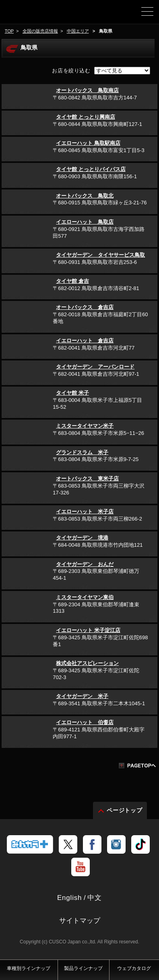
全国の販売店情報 (40, 31)
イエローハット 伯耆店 (85, 722)
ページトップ (125, 810)
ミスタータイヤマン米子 (85, 426)
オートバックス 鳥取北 (85, 196)
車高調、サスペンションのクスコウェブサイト (34, 14)
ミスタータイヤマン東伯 (85, 597)
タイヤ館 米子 (72, 393)
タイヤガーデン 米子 (82, 696)
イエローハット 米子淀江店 (88, 630)
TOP (9, 31)
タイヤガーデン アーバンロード (95, 367)
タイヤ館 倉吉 (72, 281)
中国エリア (78, 31)
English (69, 898)
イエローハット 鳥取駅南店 (88, 143)
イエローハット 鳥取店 (85, 222)
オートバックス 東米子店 (87, 479)
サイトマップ (80, 921)
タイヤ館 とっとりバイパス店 (91, 169)
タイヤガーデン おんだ (85, 564)
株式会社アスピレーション (87, 663)
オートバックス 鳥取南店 (87, 90)
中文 (95, 898)
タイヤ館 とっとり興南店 (86, 117)
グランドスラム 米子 (82, 452)
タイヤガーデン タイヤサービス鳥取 (100, 255)
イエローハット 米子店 (85, 512)
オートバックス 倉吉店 (85, 307)
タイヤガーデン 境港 (82, 538)
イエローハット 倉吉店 (85, 341)
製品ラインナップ (83, 968)
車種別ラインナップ (29, 968)
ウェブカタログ (134, 968)
